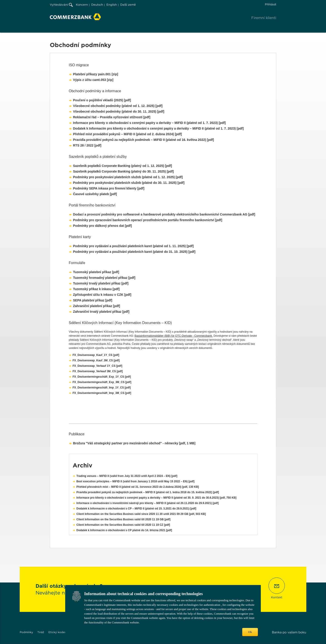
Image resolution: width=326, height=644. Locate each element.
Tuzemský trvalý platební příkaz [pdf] (101, 283)
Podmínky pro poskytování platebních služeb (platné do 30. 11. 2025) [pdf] (129, 183)
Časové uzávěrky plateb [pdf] (95, 194)
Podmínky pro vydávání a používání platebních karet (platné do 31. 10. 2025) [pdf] (134, 252)
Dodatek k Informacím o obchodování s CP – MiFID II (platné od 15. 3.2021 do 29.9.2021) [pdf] (136, 509)
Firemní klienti (264, 18)
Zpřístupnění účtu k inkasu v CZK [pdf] (102, 295)
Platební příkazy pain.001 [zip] (96, 74)
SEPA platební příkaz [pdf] (93, 300)
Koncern (82, 5)
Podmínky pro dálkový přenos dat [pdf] (103, 226)
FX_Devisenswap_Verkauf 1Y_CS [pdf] (97, 366)
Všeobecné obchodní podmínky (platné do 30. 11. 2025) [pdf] (119, 111)
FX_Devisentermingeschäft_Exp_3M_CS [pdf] (102, 382)
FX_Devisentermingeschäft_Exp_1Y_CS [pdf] (102, 377)
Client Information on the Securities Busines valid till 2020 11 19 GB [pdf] (123, 519)
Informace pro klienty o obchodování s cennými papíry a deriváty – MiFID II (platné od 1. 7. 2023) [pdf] (149, 123)
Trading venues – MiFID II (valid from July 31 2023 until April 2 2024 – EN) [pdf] (127, 476)
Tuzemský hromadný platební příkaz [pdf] (104, 278)
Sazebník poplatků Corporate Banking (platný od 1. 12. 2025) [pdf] (123, 166)
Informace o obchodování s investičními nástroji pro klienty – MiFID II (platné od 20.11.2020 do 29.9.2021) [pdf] (148, 503)
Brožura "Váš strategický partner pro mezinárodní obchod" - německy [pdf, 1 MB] (134, 443)
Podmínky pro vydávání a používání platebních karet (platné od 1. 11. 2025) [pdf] (133, 246)
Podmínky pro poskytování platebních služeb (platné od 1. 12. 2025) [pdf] (128, 177)
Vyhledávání (61, 5)
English (112, 5)
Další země (128, 5)
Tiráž (41, 632)
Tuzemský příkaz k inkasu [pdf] (96, 289)
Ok (250, 632)
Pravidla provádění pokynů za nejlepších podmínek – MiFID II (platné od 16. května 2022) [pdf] (144, 140)
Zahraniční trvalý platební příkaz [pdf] (101, 312)
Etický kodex (57, 632)
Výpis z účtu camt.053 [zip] (93, 80)
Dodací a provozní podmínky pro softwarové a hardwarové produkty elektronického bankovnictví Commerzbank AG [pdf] (164, 214)
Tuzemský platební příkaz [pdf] (96, 272)
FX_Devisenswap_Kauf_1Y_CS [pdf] (96, 355)
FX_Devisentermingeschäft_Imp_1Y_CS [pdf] (102, 388)
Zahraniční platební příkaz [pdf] (97, 306)
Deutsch (97, 5)
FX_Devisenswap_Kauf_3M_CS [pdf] (96, 360)
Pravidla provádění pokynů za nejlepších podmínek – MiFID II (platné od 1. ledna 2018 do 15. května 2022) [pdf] (148, 492)
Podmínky (26, 632)
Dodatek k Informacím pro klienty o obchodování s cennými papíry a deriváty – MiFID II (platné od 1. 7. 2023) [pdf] (158, 128)
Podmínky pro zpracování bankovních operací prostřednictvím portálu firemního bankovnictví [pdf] (148, 220)
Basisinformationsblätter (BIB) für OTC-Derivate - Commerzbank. (174, 336)
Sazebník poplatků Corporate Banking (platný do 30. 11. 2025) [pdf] (123, 171)
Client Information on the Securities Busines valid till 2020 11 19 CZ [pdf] (123, 525)
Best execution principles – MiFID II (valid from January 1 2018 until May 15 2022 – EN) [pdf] (136, 481)
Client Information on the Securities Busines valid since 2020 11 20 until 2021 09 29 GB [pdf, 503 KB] (141, 514)
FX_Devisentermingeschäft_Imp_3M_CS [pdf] (102, 393)
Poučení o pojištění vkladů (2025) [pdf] (102, 100)
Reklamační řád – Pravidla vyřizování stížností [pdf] (112, 117)
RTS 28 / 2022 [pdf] (87, 145)
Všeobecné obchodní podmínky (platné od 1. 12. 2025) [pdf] (118, 106)
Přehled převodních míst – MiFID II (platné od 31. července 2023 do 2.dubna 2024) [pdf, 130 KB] (138, 487)
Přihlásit (271, 4)
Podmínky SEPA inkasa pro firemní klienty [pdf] (109, 188)
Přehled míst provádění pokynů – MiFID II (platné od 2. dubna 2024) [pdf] (128, 134)
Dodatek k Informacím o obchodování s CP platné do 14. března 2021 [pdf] (124, 530)
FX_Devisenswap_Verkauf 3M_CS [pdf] (98, 371)
